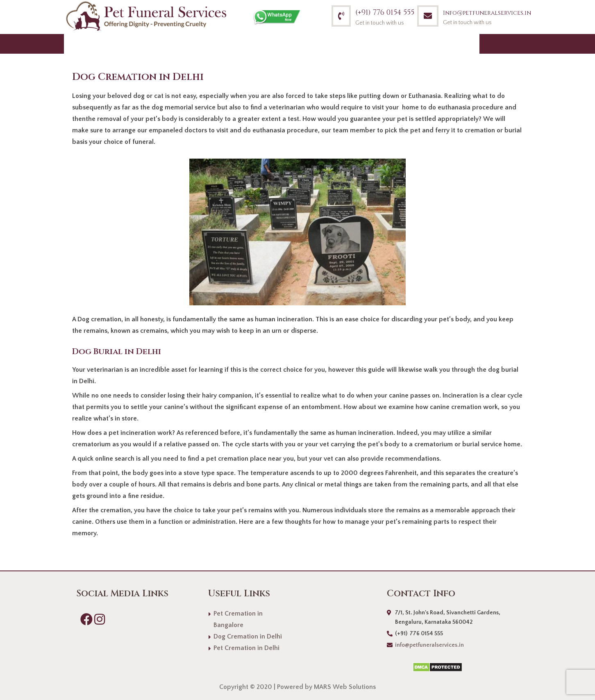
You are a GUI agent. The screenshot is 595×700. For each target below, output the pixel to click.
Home (82, 44)
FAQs (378, 44)
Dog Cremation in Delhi (248, 636)
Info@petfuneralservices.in (487, 13)
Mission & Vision (321, 44)
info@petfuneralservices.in (429, 645)
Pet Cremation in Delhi (246, 648)
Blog (411, 44)
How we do (249, 44)
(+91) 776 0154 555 (385, 12)
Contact (454, 44)
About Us (127, 44)
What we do (186, 44)
